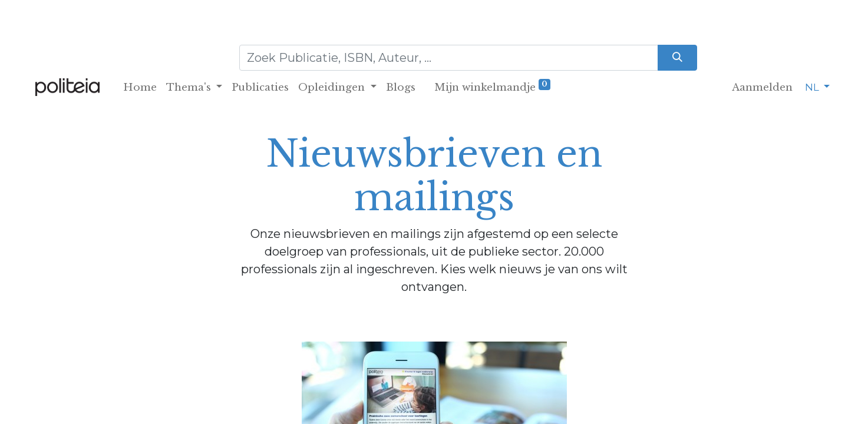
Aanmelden (762, 87)
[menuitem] (140, 88)
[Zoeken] (677, 58)
